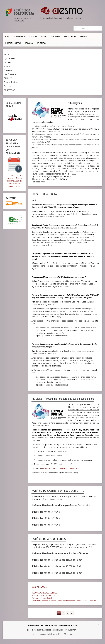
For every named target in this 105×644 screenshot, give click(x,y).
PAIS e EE (84, 37)
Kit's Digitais (75, 103)
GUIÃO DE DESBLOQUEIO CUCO (44, 595)
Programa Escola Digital (42, 598)
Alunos (44, 37)
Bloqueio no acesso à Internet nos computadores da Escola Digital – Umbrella (64, 601)
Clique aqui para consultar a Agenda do (14, 178)
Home (7, 37)
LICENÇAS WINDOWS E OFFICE (44, 593)
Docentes (56, 37)
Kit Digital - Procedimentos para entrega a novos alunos (63, 399)
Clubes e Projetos (13, 43)
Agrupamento (19, 37)
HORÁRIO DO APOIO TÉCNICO (49, 539)
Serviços (29, 43)
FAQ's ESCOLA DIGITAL (45, 194)
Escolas (33, 37)
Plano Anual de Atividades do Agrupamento (15, 184)
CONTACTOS (42, 43)
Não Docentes (70, 37)
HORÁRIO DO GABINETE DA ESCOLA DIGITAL (58, 491)
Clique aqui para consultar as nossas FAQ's (61, 468)
